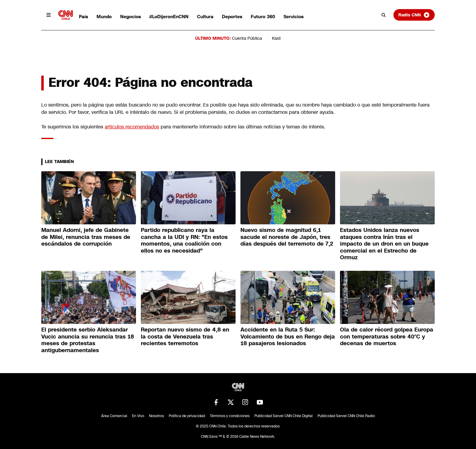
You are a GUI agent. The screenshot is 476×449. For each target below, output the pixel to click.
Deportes (232, 17)
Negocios (131, 17)
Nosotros (156, 416)
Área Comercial (114, 416)
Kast (276, 38)
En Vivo (138, 416)
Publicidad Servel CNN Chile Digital (284, 416)
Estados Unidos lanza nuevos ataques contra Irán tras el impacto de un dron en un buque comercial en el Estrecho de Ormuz (384, 244)
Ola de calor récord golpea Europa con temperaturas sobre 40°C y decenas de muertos (387, 337)
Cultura (205, 17)
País (83, 17)
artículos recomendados (132, 127)
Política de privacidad (187, 416)
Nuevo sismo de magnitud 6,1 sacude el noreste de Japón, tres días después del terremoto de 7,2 (287, 237)
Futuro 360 (263, 17)
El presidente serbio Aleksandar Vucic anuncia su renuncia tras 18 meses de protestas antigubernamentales (88, 340)
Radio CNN (414, 15)
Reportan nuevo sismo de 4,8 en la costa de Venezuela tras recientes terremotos (185, 337)
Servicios (294, 17)
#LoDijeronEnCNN (169, 17)
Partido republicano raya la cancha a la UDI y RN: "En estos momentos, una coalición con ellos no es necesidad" (184, 240)
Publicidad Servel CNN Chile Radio (346, 416)
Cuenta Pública (247, 38)
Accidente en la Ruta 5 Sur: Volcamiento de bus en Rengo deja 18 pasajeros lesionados (288, 337)
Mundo (104, 17)
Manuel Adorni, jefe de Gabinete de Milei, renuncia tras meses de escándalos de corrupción (86, 237)
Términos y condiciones (230, 416)
